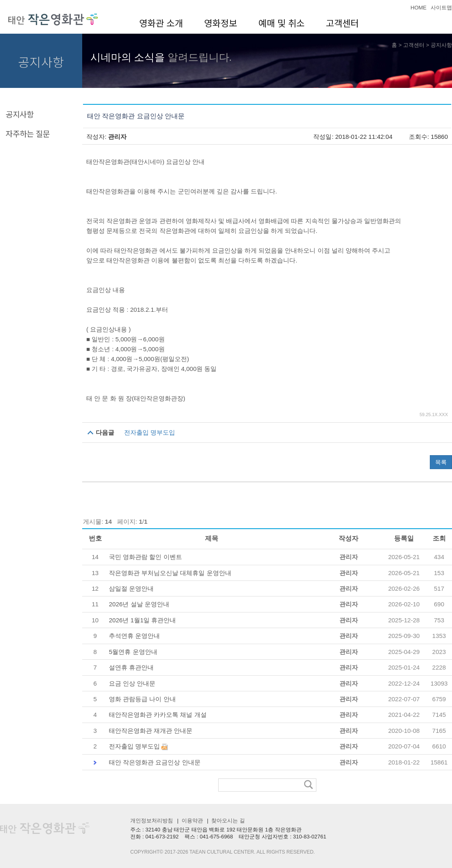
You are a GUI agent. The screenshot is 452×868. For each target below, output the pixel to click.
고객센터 (342, 23)
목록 (441, 462)
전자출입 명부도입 (150, 432)
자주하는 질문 (28, 133)
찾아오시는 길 (227, 821)
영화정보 (221, 23)
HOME (419, 8)
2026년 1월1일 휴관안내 (142, 620)
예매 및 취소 (281, 23)
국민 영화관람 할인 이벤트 (145, 557)
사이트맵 (441, 8)
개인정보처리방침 (152, 821)
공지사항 (441, 45)
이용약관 (191, 821)
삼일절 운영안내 (131, 588)
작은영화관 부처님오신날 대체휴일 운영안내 (170, 573)
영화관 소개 (161, 23)
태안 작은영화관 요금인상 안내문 (155, 762)
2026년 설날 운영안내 (139, 604)
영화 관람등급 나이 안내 (142, 699)
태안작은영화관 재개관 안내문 (151, 731)
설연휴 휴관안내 (131, 667)
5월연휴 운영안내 (133, 652)
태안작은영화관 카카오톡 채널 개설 (158, 715)
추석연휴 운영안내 (134, 636)
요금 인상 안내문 (132, 683)
